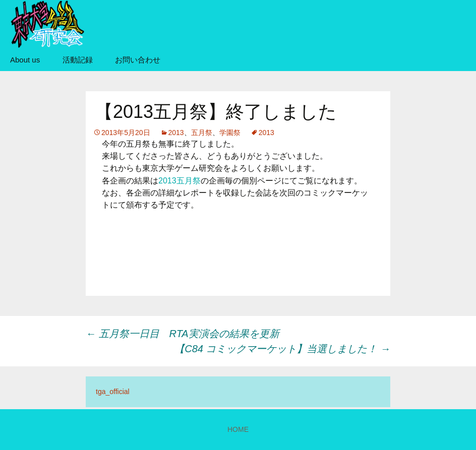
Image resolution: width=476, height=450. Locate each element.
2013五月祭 (180, 181)
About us (25, 60)
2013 (176, 133)
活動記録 (78, 60)
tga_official (113, 392)
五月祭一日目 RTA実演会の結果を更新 (183, 334)
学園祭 (230, 133)
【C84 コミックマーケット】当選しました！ (282, 349)
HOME (238, 429)
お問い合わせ (138, 60)
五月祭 (202, 133)
